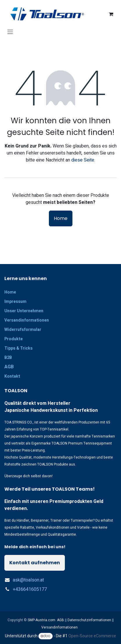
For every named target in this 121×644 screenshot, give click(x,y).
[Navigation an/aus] (10, 32)
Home (61, 218)
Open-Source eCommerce (92, 636)
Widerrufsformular (23, 330)
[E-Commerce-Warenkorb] (111, 14)
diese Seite (83, 160)
